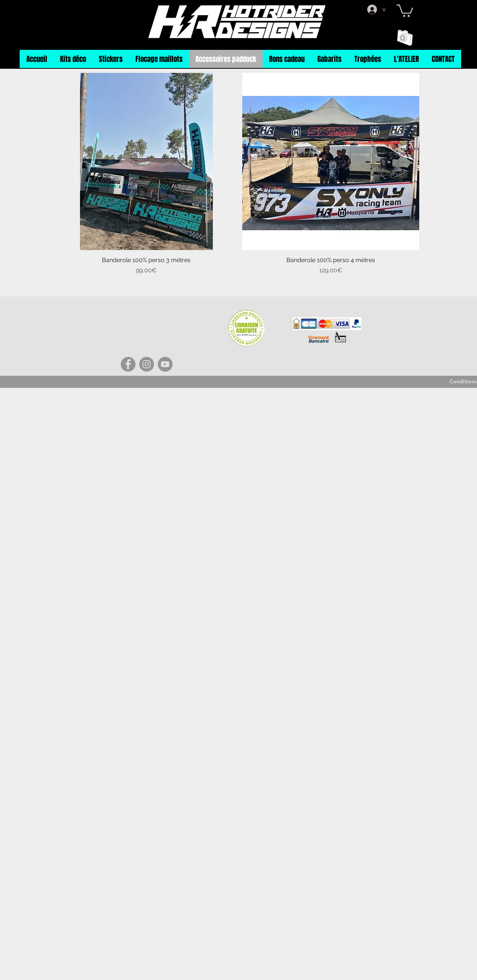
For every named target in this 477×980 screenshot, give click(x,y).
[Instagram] (147, 364)
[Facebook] (128, 364)
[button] (405, 10)
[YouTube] (165, 364)
